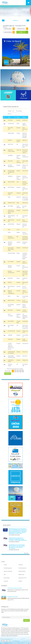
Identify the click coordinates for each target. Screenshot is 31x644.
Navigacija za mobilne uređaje (28, 3)
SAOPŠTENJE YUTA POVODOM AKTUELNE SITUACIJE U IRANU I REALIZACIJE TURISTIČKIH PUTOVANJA (17, 547)
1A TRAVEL (10, 120)
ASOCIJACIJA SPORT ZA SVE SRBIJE (11, 212)
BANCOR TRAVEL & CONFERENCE (11, 292)
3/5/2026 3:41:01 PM (14, 550)
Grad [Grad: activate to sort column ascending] (18, 117)
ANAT (9, 197)
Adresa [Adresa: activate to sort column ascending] (24, 117)
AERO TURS (10, 144)
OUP (5, 574)
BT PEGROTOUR (11, 331)
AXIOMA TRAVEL (12, 253)
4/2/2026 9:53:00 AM (14, 542)
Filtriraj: (16, 114)
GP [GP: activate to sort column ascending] (4, 117)
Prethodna (8, 371)
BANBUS (10, 282)
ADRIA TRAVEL (11, 133)
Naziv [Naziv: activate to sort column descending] (9, 117)
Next (28, 20)
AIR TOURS (10, 161)
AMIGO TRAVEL (11, 182)
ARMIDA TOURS (11, 203)
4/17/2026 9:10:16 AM (14, 535)
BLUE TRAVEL (11, 321)
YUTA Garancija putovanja (15, 588)
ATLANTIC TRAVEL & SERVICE (10, 243)
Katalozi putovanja (13, 596)
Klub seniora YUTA (22, 578)
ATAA (9, 230)
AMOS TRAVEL (11, 187)
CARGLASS (10, 339)
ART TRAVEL (11, 206)
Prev (3, 20)
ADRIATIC (10, 140)
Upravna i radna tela (8, 571)
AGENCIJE (15, 20)
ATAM (9, 232)
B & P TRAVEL (11, 262)
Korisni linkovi (7, 578)
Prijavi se (27, 620)
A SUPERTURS (11, 124)
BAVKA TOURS (11, 300)
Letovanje (6, 581)
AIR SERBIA (10, 155)
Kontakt (20, 581)
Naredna (8, 374)
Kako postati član (22, 571)
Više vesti (26, 553)
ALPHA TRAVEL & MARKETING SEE (11, 172)
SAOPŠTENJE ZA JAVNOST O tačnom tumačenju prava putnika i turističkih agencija (18, 539)
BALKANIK (10, 278)
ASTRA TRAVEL (11, 224)
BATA (9, 296)
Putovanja (21, 565)
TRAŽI (21, 32)
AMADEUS (10, 176)
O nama (5, 565)
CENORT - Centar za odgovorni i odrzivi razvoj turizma (11, 346)
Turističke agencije (8, 568)
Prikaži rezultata (15, 111)
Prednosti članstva (23, 568)
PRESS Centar (21, 574)
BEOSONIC (10, 310)
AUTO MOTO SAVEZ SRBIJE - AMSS (11, 249)
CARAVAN (10, 335)
